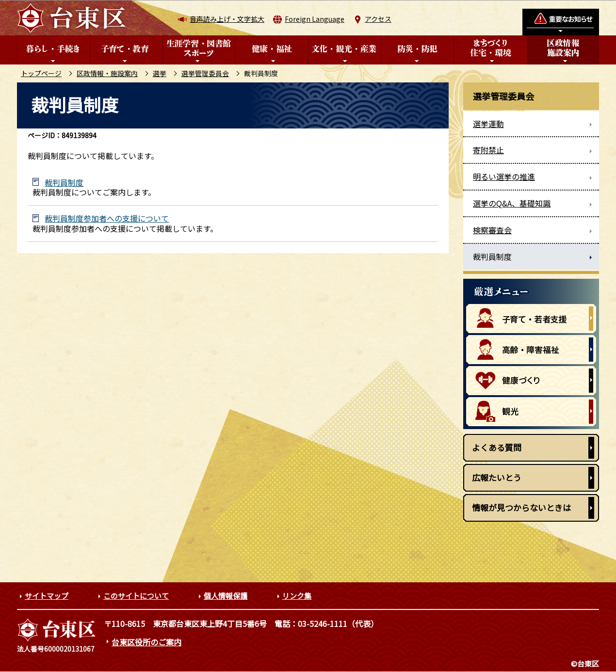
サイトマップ (47, 596)
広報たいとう (497, 477)
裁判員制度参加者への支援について (107, 218)
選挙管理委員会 (205, 73)
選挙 (160, 73)
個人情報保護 (226, 596)
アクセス (378, 19)
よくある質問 (497, 447)
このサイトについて (136, 596)
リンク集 (297, 596)
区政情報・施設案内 (107, 73)
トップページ (41, 73)
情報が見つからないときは (521, 507)
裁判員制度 (64, 183)
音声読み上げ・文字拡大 (227, 19)
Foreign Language (315, 19)
